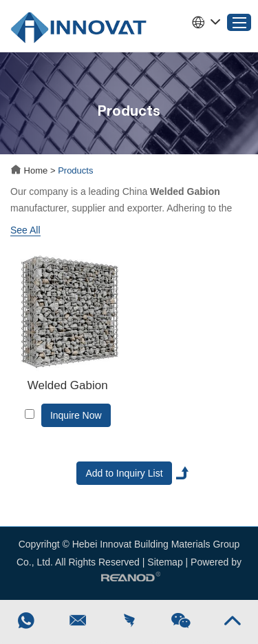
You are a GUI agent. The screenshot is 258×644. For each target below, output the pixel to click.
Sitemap (165, 562)
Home (30, 170)
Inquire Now (76, 415)
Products (75, 170)
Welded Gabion (68, 385)
